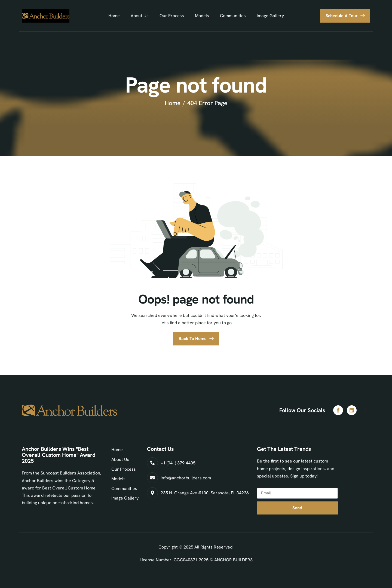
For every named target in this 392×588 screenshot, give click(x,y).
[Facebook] (338, 410)
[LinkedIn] (352, 410)
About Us (140, 16)
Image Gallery (270, 16)
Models (202, 16)
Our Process (172, 16)
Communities (233, 16)
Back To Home (193, 339)
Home (114, 16)
